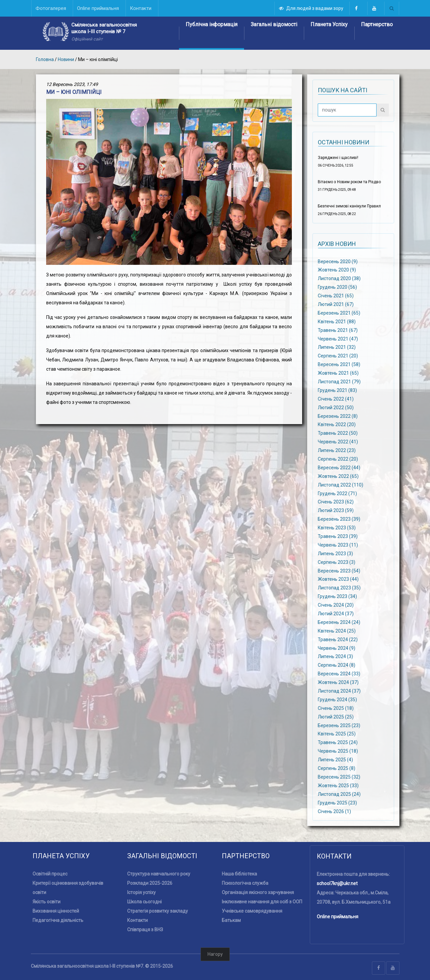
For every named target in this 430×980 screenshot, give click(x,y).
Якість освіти (46, 902)
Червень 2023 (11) (338, 545)
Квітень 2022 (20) (337, 424)
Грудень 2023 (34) (337, 596)
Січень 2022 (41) (336, 399)
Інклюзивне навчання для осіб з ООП (262, 902)
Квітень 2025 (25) (337, 734)
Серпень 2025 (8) (337, 768)
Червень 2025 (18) (338, 751)
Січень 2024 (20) (336, 605)
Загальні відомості (274, 24)
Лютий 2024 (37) (336, 614)
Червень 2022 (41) (338, 442)
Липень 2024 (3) (335, 656)
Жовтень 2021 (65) (338, 373)
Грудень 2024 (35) (337, 700)
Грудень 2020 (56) (337, 287)
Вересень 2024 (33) (339, 674)
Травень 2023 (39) (338, 536)
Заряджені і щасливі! (338, 158)
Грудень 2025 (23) (337, 802)
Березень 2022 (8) (338, 416)
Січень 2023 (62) (336, 502)
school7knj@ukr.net (337, 883)
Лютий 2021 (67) (336, 304)
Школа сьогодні (144, 902)
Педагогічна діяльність (58, 920)
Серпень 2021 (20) (338, 356)
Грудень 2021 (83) (337, 390)
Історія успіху (141, 892)
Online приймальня (338, 917)
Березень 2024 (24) (339, 622)
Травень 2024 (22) (338, 639)
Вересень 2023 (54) (339, 570)
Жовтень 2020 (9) (337, 270)
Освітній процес (50, 874)
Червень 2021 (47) (338, 339)
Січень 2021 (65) (336, 296)
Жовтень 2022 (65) (338, 476)
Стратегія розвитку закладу (158, 911)
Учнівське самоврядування (252, 911)
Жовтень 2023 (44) (338, 579)
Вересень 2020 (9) (338, 261)
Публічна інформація (212, 24)
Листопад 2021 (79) (339, 382)
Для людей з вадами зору (311, 8)
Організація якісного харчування (258, 892)
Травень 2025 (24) (338, 742)
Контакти (137, 920)
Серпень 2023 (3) (337, 562)
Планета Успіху (329, 24)
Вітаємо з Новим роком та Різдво (349, 182)
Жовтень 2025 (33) (338, 786)
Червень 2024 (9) (337, 648)
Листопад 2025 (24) (339, 794)
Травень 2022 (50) (338, 433)
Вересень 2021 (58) (339, 364)
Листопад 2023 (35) (339, 588)
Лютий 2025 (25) (336, 716)
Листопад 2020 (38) (339, 278)
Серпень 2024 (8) (337, 665)
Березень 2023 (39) (339, 519)
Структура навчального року (159, 874)
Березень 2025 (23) (339, 725)
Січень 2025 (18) (336, 708)
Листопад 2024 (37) (339, 691)
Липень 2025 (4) (335, 760)
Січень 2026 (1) (334, 811)
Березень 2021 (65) (339, 313)
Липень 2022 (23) (337, 450)
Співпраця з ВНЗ (145, 930)
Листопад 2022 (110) (341, 485)
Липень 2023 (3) (335, 553)
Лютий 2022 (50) (336, 407)
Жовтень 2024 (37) (338, 682)
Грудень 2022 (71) (337, 493)
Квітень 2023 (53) (337, 528)
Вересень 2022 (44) (339, 468)
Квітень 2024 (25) (337, 631)
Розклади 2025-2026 (150, 883)
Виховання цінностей (56, 911)
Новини (66, 59)
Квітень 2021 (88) (337, 321)
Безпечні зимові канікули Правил (349, 206)
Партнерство (377, 24)
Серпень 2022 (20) (338, 459)
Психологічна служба (245, 883)
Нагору (215, 954)
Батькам (231, 920)
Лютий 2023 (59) (336, 510)
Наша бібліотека (239, 874)
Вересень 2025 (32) (339, 777)
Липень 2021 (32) (337, 347)
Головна (45, 59)
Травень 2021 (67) (338, 330)
